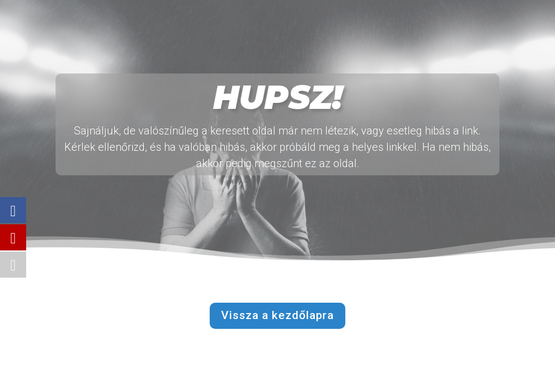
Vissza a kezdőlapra (277, 315)
